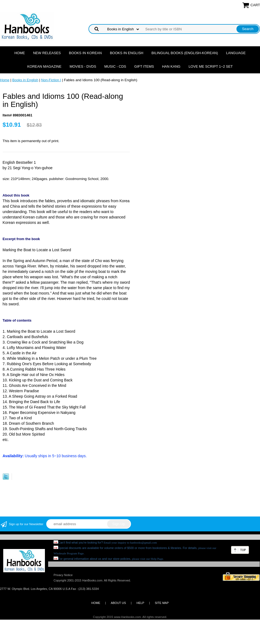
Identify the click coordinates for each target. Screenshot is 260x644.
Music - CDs (115, 66)
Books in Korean (85, 53)
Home (20, 53)
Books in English (127, 53)
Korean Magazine (44, 66)
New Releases (47, 53)
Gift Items (144, 66)
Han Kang (171, 66)
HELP (140, 603)
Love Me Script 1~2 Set (211, 66)
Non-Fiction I (51, 80)
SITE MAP (162, 603)
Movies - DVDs (83, 66)
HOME (96, 603)
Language (236, 53)
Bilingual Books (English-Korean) (185, 53)
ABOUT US (118, 603)
